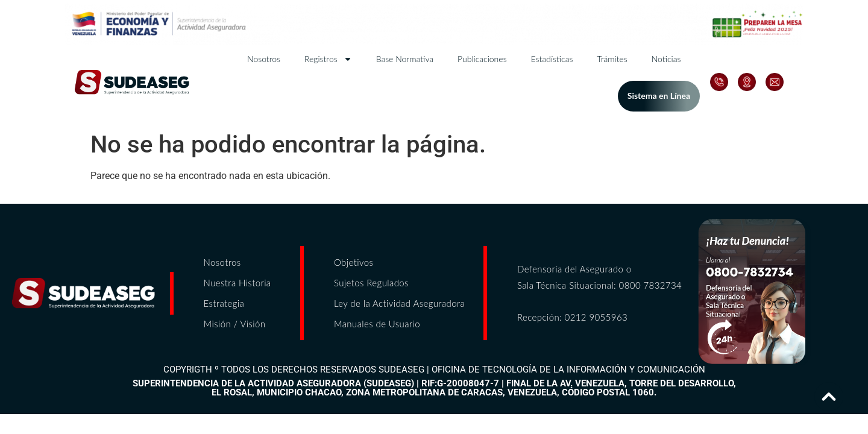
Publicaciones (482, 59)
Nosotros (264, 59)
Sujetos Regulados (371, 283)
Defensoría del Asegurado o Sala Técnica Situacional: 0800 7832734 (599, 277)
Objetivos (354, 262)
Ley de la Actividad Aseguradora (399, 303)
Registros (328, 59)
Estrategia (224, 303)
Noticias (666, 59)
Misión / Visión (235, 324)
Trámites (612, 59)
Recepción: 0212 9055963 (572, 317)
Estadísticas (552, 59)
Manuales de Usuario (377, 324)
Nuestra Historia (237, 283)
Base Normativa (405, 59)
